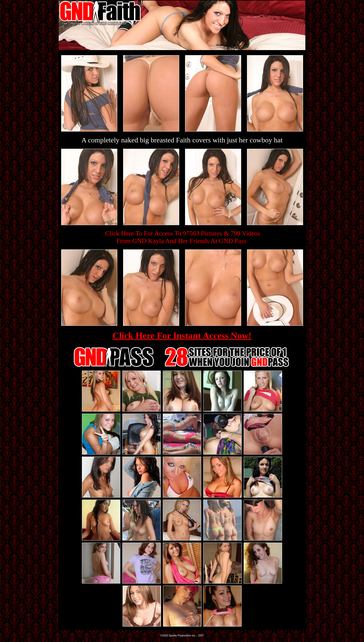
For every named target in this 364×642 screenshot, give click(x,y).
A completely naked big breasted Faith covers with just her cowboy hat (182, 140)
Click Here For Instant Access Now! (182, 336)
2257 (201, 636)
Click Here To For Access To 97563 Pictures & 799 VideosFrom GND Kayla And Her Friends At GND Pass (183, 237)
